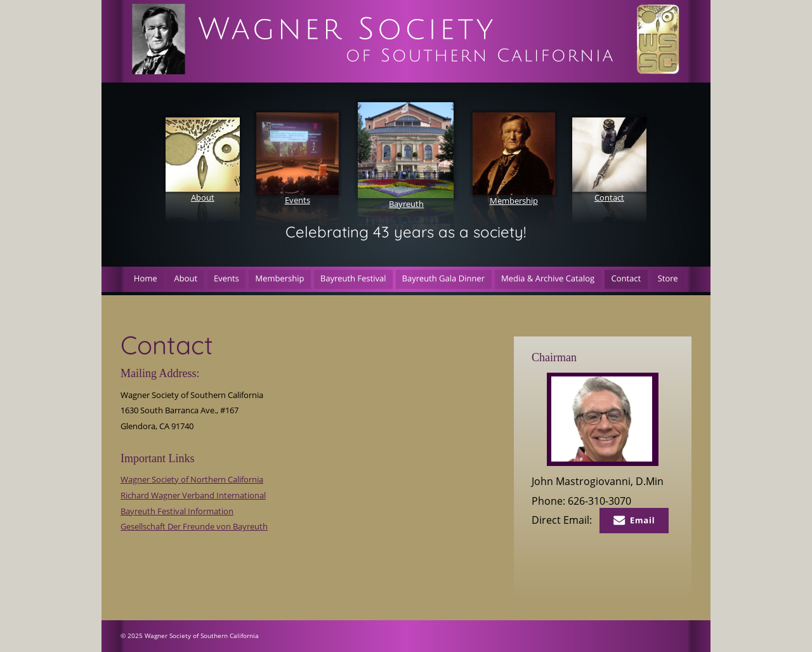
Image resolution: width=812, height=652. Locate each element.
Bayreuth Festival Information (177, 511)
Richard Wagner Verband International (193, 495)
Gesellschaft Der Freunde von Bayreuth (194, 526)
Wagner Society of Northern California (192, 479)
